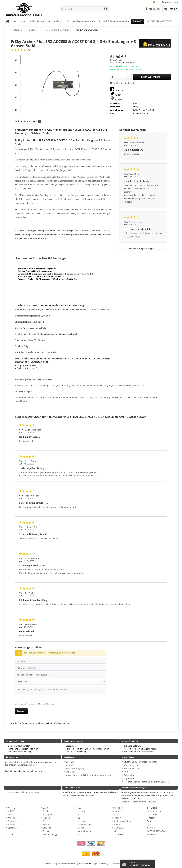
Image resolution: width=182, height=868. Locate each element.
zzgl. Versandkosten (127, 63)
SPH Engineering (155, 811)
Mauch (81, 828)
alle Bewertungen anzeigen (147, 248)
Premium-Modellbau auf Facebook (24, 792)
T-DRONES (152, 814)
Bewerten (130, 83)
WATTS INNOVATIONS (157, 831)
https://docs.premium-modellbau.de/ (139, 802)
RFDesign (117, 824)
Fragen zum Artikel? (25, 365)
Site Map (70, 772)
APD (10, 814)
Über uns (70, 762)
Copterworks (14, 828)
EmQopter (47, 814)
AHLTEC (11, 808)
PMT (114, 814)
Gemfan (46, 824)
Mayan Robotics (85, 831)
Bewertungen (33, 121)
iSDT (80, 818)
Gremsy (46, 831)
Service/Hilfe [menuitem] (169, 2)
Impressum (129, 778)
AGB (126, 772)
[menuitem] (84, 10)
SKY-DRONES (118, 834)
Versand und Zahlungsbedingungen (141, 762)
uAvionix (151, 828)
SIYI (114, 831)
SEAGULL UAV (119, 828)
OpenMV (116, 811)
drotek (11, 834)
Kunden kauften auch (21, 723)
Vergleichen (117, 83)
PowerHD (117, 818)
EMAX (45, 808)
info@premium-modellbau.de (24, 771)
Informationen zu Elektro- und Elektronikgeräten (146, 782)
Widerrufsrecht (131, 765)
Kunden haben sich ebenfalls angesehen (50, 723)
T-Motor (151, 818)
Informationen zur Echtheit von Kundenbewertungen (90, 775)
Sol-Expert (152, 808)
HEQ (80, 808)
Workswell (152, 834)
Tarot (150, 821)
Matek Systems (84, 824)
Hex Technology (50, 834)
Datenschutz (130, 775)
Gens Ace (47, 828)
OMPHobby (118, 808)
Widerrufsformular (133, 768)
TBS (149, 824)
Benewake (12, 821)
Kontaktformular (125, 864)
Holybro (81, 811)
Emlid (45, 811)
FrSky (45, 821)
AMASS (11, 811)
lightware (82, 821)
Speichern (21, 711)
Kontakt (69, 765)
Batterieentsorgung (75, 768)
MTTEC (81, 834)
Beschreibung (17, 121)
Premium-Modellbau (122, 821)
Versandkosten (85, 863)
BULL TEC (12, 824)
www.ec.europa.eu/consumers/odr (79, 795)
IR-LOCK (81, 814)
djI (9, 831)
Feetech (46, 818)
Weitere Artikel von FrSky (28, 368)
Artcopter (12, 818)
